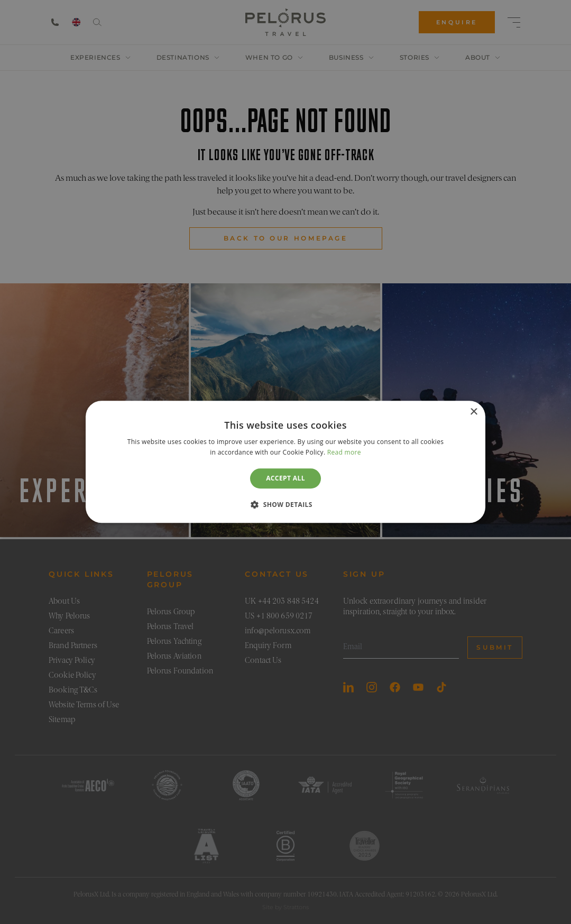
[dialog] (285, 462)
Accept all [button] (285, 478)
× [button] (473, 412)
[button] (285, 505)
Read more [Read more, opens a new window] (344, 453)
